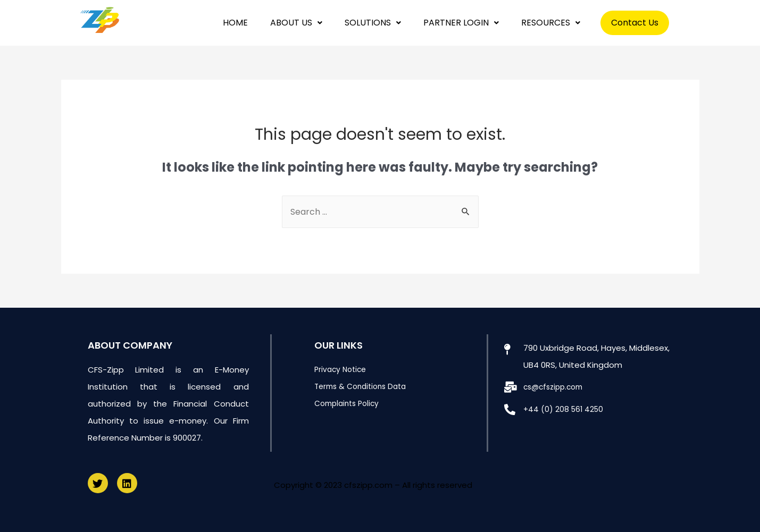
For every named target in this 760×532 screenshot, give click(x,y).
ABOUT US (296, 23)
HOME (235, 23)
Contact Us (635, 23)
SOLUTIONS (373, 23)
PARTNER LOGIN (461, 23)
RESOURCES (551, 23)
